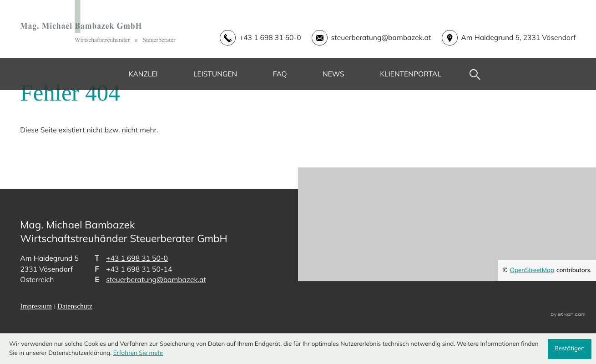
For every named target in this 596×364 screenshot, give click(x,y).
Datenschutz (75, 306)
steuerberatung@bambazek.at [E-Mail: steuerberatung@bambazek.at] (156, 279)
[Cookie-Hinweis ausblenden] (570, 349)
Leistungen (215, 74)
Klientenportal (411, 74)
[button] (255, 38)
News (333, 74)
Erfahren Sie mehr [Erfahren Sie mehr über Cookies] (138, 353)
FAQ (280, 74)
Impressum (36, 306)
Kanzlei (143, 74)
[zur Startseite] (98, 21)
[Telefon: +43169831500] (137, 258)
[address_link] (503, 38)
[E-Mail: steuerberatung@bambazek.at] (366, 38)
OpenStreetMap (532, 270)
